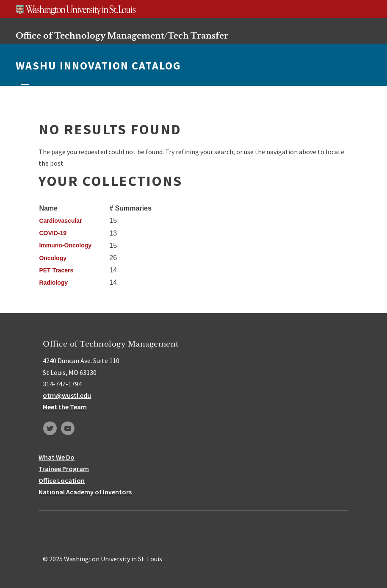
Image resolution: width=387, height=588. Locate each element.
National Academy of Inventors (85, 492)
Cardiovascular (60, 221)
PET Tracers (56, 270)
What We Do (57, 457)
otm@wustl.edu (67, 395)
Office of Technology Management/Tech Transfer (122, 36)
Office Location (62, 480)
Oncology (53, 258)
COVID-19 (53, 233)
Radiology (53, 283)
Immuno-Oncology (65, 245)
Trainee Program (64, 469)
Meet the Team (65, 407)
